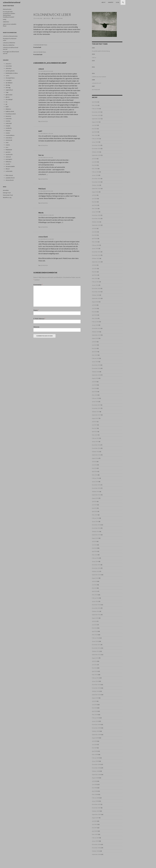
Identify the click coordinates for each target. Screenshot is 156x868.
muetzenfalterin (10, 135)
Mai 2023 (94, 202)
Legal (118, 2)
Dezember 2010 (96, 685)
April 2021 (95, 275)
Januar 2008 (95, 801)
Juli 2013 (94, 581)
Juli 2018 (94, 382)
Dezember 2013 (96, 565)
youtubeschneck (10, 178)
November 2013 (96, 568)
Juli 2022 (94, 228)
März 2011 (95, 675)
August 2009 (95, 738)
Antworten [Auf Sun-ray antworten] (44, 179)
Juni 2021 (95, 268)
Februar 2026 (96, 109)
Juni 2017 (95, 425)
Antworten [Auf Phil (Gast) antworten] (44, 203)
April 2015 (95, 511)
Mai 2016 (94, 468)
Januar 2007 (95, 841)
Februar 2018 (96, 398)
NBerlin (41, 213)
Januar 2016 (95, 482)
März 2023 (95, 209)
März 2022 (95, 242)
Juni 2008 (95, 784)
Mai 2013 (94, 588)
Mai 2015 (94, 508)
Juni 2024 (95, 162)
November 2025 (96, 115)
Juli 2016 (94, 462)
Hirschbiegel (9, 99)
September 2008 (96, 775)
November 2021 (96, 255)
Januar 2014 (95, 561)
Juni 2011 (95, 665)
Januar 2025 (95, 142)
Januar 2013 (95, 601)
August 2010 (95, 698)
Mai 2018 (94, 388)
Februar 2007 (96, 838)
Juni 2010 (95, 705)
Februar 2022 (96, 245)
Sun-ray (41, 155)
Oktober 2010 (96, 691)
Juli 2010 (94, 701)
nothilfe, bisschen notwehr (99, 77)
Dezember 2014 (96, 525)
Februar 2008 (96, 798)
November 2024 (96, 149)
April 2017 (95, 432)
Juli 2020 (94, 305)
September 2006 (96, 854)
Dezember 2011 (96, 645)
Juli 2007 (94, 821)
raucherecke (9, 154)
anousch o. (9, 64)
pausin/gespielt (96, 89)
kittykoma (8, 109)
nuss (7, 147)
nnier (7, 142)
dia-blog (8, 85)
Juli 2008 (94, 781)
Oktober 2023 (96, 185)
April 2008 (95, 791)
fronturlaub (57, 46)
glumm (8, 97)
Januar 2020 (95, 325)
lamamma (8, 116)
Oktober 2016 (96, 452)
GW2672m (6, 22)
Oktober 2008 (96, 771)
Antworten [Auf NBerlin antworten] (44, 227)
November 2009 (96, 728)
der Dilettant (9, 83)
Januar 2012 (95, 641)
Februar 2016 (96, 478)
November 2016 (96, 448)
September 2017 (96, 415)
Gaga (7, 92)
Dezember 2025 (96, 112)
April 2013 (95, 591)
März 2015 (95, 515)
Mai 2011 (94, 668)
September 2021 (96, 262)
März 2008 (95, 794)
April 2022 (95, 239)
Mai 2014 (94, 548)
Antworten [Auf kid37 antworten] (44, 145)
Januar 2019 (95, 362)
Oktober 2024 (96, 152)
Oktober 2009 (96, 731)
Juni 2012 (95, 625)
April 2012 (95, 631)
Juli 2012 (94, 621)
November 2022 (96, 218)
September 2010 (96, 695)
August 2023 (95, 192)
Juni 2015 (95, 505)
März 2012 (95, 635)
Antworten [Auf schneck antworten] (44, 121)
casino (7, 76)
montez (8, 133)
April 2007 (95, 831)
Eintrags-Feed (7, 193)
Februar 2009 (96, 758)
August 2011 (95, 658)
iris (7, 102)
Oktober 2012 (96, 611)
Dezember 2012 (96, 605)
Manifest (111, 2)
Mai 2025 (94, 129)
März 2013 (95, 595)
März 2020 (95, 318)
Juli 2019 (94, 342)
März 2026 (95, 105)
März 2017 (95, 435)
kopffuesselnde (10, 111)
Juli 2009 (94, 741)
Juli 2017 (94, 422)
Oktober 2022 (96, 222)
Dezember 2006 (96, 844)
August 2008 (95, 778)
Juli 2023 (94, 195)
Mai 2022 (94, 235)
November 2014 (96, 528)
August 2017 (95, 418)
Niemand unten (7, 9)
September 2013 (96, 575)
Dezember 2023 (96, 179)
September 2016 (96, 455)
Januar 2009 (95, 761)
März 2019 (95, 355)
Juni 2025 (95, 125)
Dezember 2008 (96, 764)
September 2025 (96, 119)
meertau (8, 121)
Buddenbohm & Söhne (12, 73)
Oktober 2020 (96, 295)
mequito (8, 126)
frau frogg (6, 52)
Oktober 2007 (96, 811)
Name (36, 310)
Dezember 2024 (96, 145)
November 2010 (96, 688)
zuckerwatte (9, 171)
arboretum (9, 68)
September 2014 (96, 535)
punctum (8, 152)
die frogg (8, 88)
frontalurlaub (57, 53)
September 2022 (96, 225)
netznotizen (9, 138)
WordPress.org (7, 197)
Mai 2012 (94, 628)
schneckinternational (12, 2)
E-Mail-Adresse (39, 319)
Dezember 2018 (96, 365)
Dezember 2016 (96, 445)
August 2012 (95, 618)
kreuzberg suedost (11, 114)
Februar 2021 (96, 282)
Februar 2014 (96, 558)
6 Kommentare (58, 18)
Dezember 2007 (96, 804)
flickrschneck (9, 175)
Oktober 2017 (96, 412)
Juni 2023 (95, 199)
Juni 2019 (95, 345)
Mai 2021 (94, 272)
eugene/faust (9, 90)
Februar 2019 (96, 358)
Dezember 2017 (96, 405)
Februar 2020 (96, 322)
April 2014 (95, 551)
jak (6, 104)
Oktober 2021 (96, 258)
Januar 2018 (95, 402)
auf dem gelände (10, 71)
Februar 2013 (96, 598)
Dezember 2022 (96, 215)
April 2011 (95, 671)
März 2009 (95, 754)
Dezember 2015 (96, 485)
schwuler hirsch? (96, 83)
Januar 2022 (95, 248)
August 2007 (95, 818)
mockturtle (9, 128)
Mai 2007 (94, 828)
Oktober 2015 (96, 492)
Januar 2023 (95, 212)
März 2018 (95, 395)
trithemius (9, 162)
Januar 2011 (95, 681)
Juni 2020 (95, 308)
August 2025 (95, 122)
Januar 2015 (95, 522)
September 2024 (96, 155)
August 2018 (95, 378)
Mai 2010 (94, 708)
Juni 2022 (95, 232)
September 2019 (96, 335)
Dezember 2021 (96, 252)
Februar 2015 (96, 518)
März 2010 (95, 715)
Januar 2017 (95, 442)
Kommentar (38, 285)
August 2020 (95, 302)
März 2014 (95, 555)
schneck (48, 18)
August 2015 (95, 498)
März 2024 (95, 169)
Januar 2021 (95, 285)
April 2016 (95, 472)
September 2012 (96, 615)
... (92, 64)
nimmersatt (9, 140)
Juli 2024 (94, 159)
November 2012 (96, 608)
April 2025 (95, 132)
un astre (8, 164)
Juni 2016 (95, 465)
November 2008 (96, 768)
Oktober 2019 (96, 332)
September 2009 (96, 735)
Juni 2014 (95, 545)
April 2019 (95, 352)
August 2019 (95, 338)
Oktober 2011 (96, 651)
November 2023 (96, 182)
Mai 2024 (94, 165)
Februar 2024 (96, 172)
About (104, 2)
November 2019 (96, 328)
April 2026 (95, 102)
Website (36, 327)
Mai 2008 (94, 788)
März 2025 (95, 135)
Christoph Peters (10, 78)
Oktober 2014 (96, 531)
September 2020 (96, 298)
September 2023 (96, 189)
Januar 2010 (95, 721)
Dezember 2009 (96, 725)
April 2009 (95, 751)
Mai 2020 (94, 312)
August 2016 (95, 458)
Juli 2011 (94, 661)
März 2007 (95, 834)
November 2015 (96, 488)
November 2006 (96, 848)
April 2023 (95, 205)
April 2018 (95, 392)
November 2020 (96, 292)
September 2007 (96, 814)
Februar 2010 (96, 718)
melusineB (9, 123)
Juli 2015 (94, 501)
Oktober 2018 (96, 372)
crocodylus (9, 80)
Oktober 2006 (96, 851)
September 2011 (96, 655)
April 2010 (95, 711)
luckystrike (9, 119)
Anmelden (6, 190)
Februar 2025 (96, 139)
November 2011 (96, 648)
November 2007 (96, 808)
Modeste (8, 131)
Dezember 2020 (96, 288)
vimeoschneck (10, 180)
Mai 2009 (94, 748)
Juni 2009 (95, 745)
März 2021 (95, 278)
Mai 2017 (94, 428)
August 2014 (95, 538)
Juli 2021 (94, 265)
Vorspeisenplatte (10, 166)
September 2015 (96, 495)
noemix (8, 145)
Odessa (94, 58)
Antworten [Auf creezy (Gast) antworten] (44, 265)
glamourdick (9, 95)
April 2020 (95, 315)
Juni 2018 (95, 385)
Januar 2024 (95, 175)
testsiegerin (9, 159)
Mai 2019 (94, 348)
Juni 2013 (95, 585)
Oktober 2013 (96, 571)
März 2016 (95, 475)
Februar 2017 (96, 438)
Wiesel (8, 169)
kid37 (40, 131)
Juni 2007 (95, 824)
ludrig (5, 19)
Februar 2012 (96, 638)
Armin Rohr (9, 66)
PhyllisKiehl (9, 150)
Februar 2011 (96, 678)
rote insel (8, 157)
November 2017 (96, 408)
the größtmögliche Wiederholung (101, 51)
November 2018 (96, 368)
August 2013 (95, 578)
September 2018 (96, 375)
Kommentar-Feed (8, 195)
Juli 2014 (94, 541)
